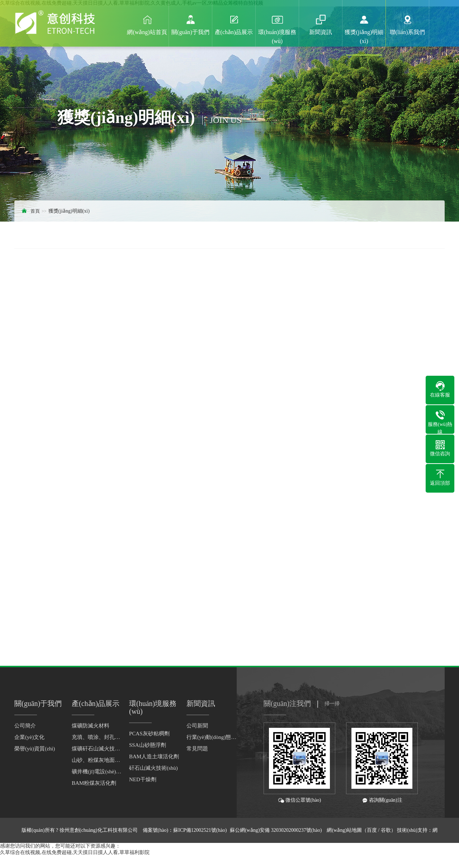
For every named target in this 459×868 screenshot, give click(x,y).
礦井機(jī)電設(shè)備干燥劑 (97, 772)
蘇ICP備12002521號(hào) (200, 830)
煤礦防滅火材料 (91, 726)
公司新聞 (197, 726)
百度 (372, 830)
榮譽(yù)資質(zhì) (35, 749)
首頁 (35, 211)
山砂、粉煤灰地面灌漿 (97, 760)
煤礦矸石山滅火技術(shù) (97, 749)
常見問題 (197, 749)
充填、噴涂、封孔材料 (97, 737)
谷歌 (386, 830)
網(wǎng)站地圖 (344, 830)
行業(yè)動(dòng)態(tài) (212, 737)
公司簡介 (25, 726)
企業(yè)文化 (29, 737)
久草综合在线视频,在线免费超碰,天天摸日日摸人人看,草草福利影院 (75, 852)
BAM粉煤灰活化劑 (94, 783)
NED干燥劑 (143, 779)
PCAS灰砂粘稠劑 (149, 734)
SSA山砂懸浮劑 (148, 745)
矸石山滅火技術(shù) (153, 768)
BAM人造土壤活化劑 (154, 756)
